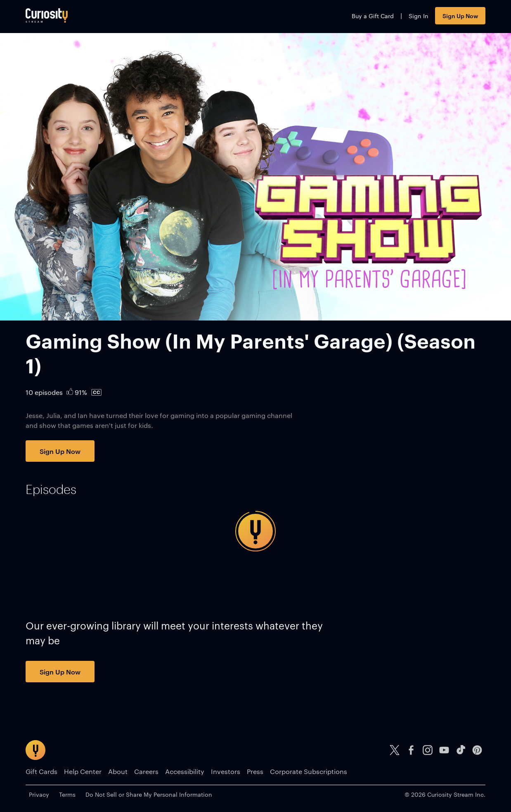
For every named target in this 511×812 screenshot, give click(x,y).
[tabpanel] (255, 531)
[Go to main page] (47, 15)
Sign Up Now (460, 15)
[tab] (51, 489)
